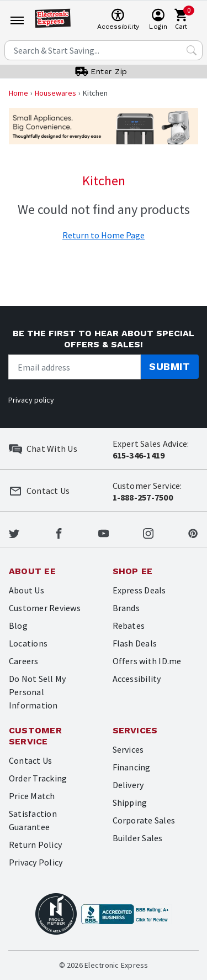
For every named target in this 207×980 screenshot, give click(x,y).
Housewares (55, 93)
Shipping (130, 802)
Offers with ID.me (147, 661)
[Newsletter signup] (75, 367)
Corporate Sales (144, 820)
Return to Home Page (104, 235)
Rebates (129, 625)
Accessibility (137, 679)
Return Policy (35, 845)
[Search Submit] (192, 50)
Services (128, 749)
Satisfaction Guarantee (33, 820)
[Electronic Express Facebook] (59, 532)
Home (18, 93)
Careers (24, 661)
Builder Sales (138, 838)
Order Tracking (38, 778)
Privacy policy (31, 400)
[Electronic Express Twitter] (14, 532)
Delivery (128, 785)
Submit (169, 366)
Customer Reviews (45, 608)
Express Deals (139, 590)
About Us (26, 590)
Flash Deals (135, 643)
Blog (18, 625)
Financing (132, 767)
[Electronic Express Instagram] (148, 532)
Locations (28, 643)
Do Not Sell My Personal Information (37, 692)
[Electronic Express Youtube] (104, 532)
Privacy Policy (36, 862)
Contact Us (30, 760)
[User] (158, 20)
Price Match (32, 796)
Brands (126, 608)
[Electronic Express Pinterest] (193, 532)
